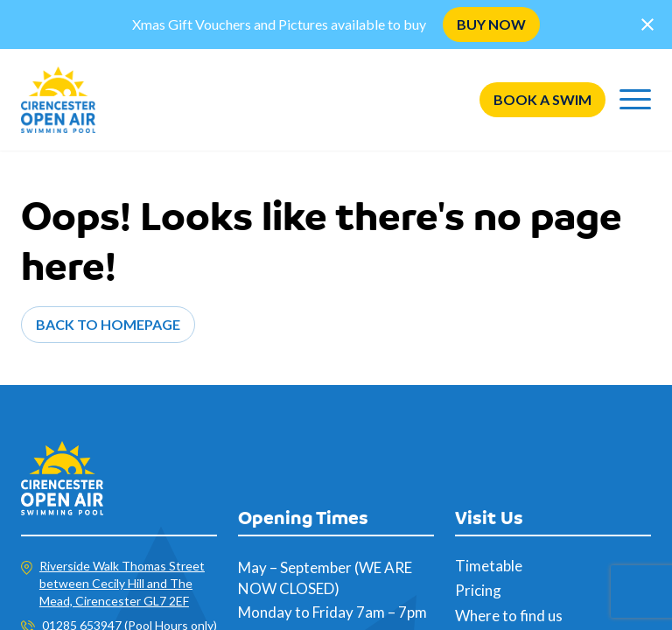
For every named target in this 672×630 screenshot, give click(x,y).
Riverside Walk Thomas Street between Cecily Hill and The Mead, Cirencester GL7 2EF (122, 583)
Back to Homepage (108, 324)
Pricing (478, 590)
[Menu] (635, 100)
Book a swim (542, 99)
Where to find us (509, 616)
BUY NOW (491, 24)
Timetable (489, 566)
